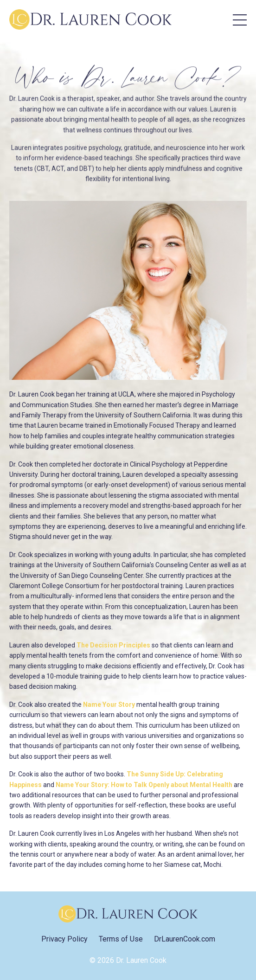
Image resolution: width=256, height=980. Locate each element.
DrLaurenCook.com (185, 939)
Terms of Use (121, 939)
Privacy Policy (64, 939)
